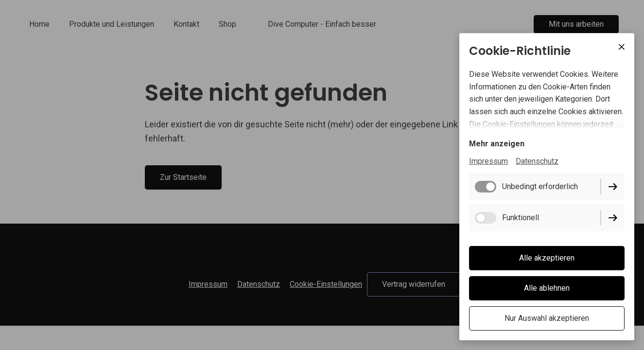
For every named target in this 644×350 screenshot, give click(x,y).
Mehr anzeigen (497, 144)
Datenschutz (537, 161)
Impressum (488, 161)
